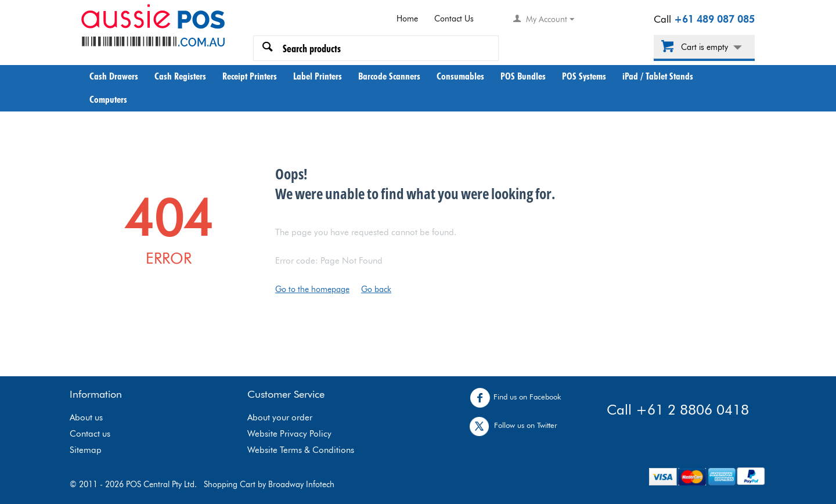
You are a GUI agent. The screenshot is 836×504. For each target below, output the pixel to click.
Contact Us (454, 19)
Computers (108, 99)
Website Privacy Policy (289, 434)
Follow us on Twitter (516, 426)
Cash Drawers (114, 76)
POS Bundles (523, 76)
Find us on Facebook (518, 398)
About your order (280, 417)
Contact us (90, 434)
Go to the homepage (312, 289)
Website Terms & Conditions (301, 450)
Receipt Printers (250, 76)
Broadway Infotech (301, 484)
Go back (376, 289)
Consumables (460, 76)
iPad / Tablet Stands (658, 76)
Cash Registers (180, 76)
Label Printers (318, 76)
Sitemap (86, 450)
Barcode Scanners (389, 76)
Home (407, 19)
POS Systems (584, 76)
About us (86, 417)
